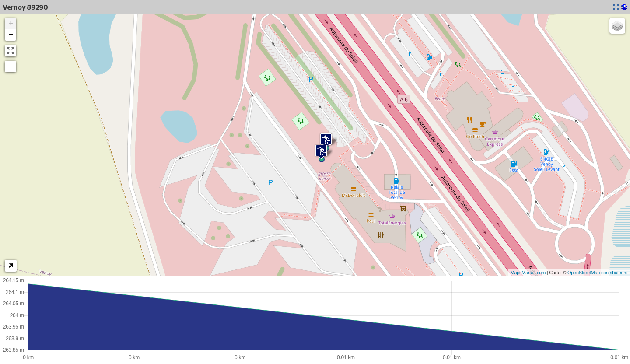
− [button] (11, 35)
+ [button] (11, 24)
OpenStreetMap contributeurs (597, 273)
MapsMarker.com (528, 273)
